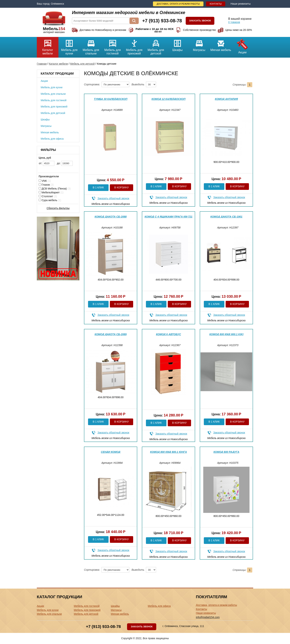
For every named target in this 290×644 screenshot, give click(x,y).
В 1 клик (98, 187)
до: (65, 163)
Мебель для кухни (69, 46)
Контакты (216, 4)
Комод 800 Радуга (226, 452)
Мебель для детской (156, 46)
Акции (242, 45)
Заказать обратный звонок (113, 198)
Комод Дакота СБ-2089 (111, 334)
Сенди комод (111, 452)
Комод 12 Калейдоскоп (168, 99)
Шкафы (177, 44)
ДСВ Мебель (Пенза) (55, 189)
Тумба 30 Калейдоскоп (111, 99)
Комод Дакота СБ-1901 (226, 217)
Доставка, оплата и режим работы (178, 4)
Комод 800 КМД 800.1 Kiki (226, 334)
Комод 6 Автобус (168, 334)
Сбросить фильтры (58, 208)
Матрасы (199, 44)
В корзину (122, 187)
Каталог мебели (48, 46)
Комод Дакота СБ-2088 (111, 217)
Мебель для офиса (52, 139)
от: (47, 163)
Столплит (48, 196)
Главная (42, 64)
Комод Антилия (226, 99)
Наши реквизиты (241, 4)
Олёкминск (57, 4)
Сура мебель (50, 200)
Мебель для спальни (91, 46)
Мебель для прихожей (134, 46)
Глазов (46, 185)
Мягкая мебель (221, 44)
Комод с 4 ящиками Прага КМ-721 (169, 217)
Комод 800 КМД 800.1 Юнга (169, 452)
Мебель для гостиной (113, 46)
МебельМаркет (51, 192)
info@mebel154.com (208, 617)
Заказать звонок (200, 21)
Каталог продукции (57, 74)
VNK (45, 181)
